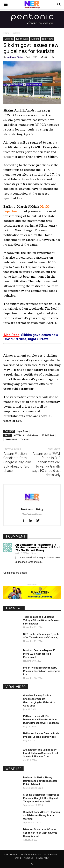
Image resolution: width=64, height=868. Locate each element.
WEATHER (13, 769)
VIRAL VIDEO (16, 687)
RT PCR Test (48, 435)
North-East (22, 39)
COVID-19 (19, 435)
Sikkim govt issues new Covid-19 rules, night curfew (31, 337)
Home (6, 33)
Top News (47, 39)
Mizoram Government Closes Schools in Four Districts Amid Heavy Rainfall (40, 833)
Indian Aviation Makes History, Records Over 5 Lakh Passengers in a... (42, 671)
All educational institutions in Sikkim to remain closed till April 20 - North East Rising (38, 547)
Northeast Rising (15, 57)
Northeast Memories (31, 854)
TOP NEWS (14, 608)
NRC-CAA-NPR (51, 854)
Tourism (24, 439)
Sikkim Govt (11, 439)
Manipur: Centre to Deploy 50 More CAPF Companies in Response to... (39, 654)
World (18, 858)
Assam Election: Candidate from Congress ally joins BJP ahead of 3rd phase (17, 462)
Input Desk (23, 431)
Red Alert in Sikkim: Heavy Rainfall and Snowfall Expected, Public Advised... (41, 781)
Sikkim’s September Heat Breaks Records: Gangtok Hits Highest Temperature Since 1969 (41, 798)
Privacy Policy (43, 858)
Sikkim (35, 39)
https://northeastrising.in (32, 514)
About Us (29, 858)
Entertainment (11, 854)
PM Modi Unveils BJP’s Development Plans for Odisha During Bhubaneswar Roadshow (41, 720)
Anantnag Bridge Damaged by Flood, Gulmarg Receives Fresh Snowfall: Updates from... (41, 753)
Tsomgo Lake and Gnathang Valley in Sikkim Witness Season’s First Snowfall (42, 620)
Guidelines (33, 435)
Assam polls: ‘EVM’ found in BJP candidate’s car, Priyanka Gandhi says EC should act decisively (46, 464)
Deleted (16, 33)
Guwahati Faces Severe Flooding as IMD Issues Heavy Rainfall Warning (42, 815)
